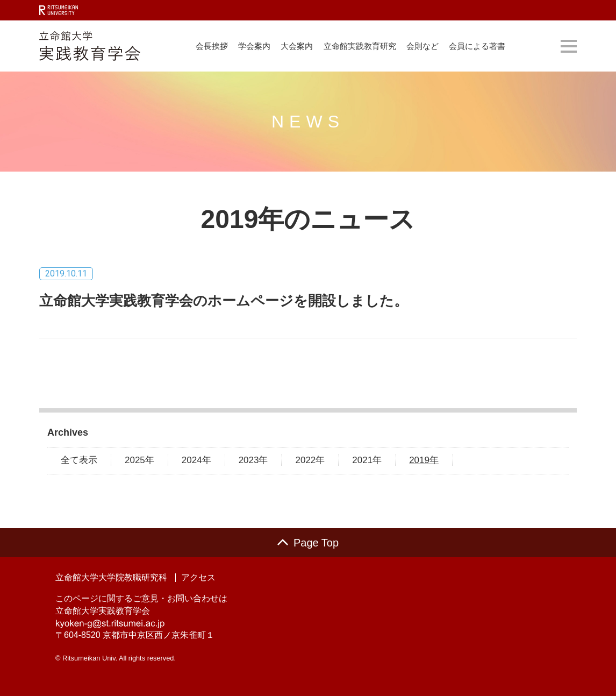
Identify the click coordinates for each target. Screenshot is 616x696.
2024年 (196, 460)
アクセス (198, 578)
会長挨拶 (212, 46)
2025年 (139, 460)
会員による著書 (477, 46)
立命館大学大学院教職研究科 (111, 578)
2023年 (253, 460)
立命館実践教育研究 (360, 46)
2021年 (367, 460)
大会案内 (297, 46)
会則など (422, 46)
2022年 (310, 460)
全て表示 (79, 460)
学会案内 (254, 46)
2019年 (424, 460)
